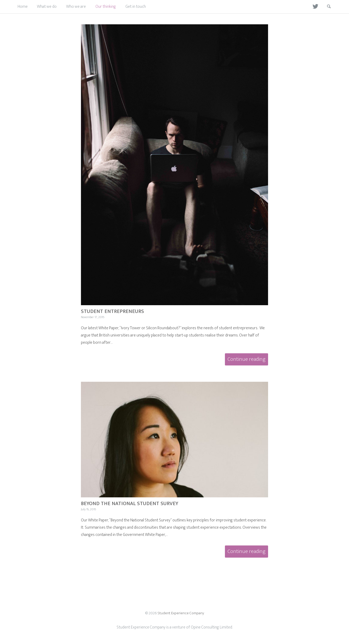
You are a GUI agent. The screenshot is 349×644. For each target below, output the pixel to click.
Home (23, 7)
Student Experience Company (181, 613)
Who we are (76, 7)
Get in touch (136, 7)
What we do (47, 7)
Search (325, 7)
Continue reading (248, 360)
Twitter (313, 7)
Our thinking (106, 7)
